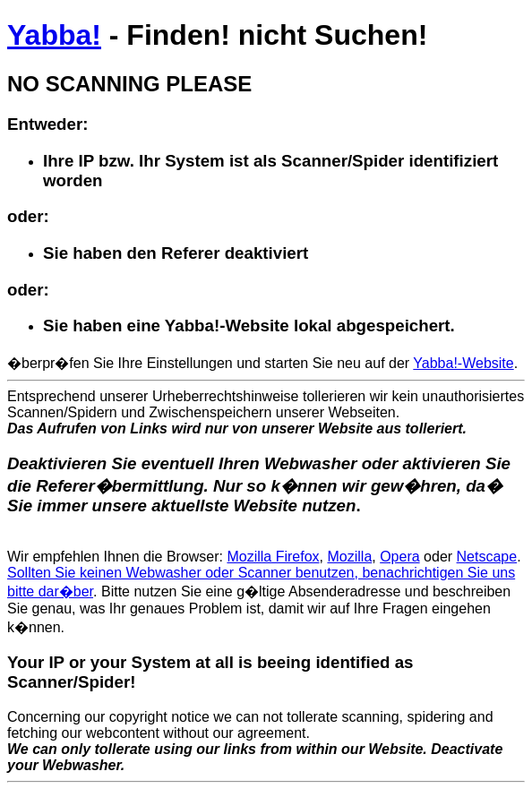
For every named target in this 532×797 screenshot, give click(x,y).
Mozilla (349, 557)
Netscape (487, 557)
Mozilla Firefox (273, 557)
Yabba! (54, 35)
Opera (399, 557)
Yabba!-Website (463, 363)
